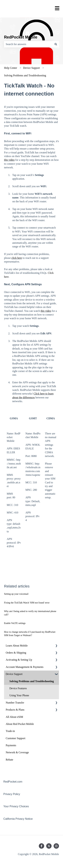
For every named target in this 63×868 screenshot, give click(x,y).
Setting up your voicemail (16, 594)
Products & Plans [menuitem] (15, 710)
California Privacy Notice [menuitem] (18, 819)
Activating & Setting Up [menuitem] (19, 660)
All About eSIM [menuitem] (14, 717)
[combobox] (28, 44)
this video (9, 160)
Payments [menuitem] (11, 745)
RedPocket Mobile (21, 37)
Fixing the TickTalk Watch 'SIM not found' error (27, 603)
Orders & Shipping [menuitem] (16, 653)
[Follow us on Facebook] (41, 846)
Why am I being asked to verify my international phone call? (30, 613)
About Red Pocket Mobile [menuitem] (20, 724)
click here (17, 258)
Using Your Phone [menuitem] (19, 695)
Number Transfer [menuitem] (15, 703)
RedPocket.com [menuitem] (13, 782)
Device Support (31, 68)
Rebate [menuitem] (9, 760)
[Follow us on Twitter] (49, 846)
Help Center (11, 68)
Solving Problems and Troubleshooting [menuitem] (32, 681)
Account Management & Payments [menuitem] (25, 667)
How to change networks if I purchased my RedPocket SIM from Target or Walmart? (30, 634)
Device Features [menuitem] (18, 688)
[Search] (56, 44)
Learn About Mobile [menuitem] (17, 646)
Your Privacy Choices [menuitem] (16, 806)
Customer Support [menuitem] (16, 738)
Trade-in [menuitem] (10, 731)
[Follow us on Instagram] (56, 846)
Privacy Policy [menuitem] (12, 794)
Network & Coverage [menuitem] (17, 752)
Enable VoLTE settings (15, 623)
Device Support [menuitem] (14, 674)
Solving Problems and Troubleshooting (25, 75)
